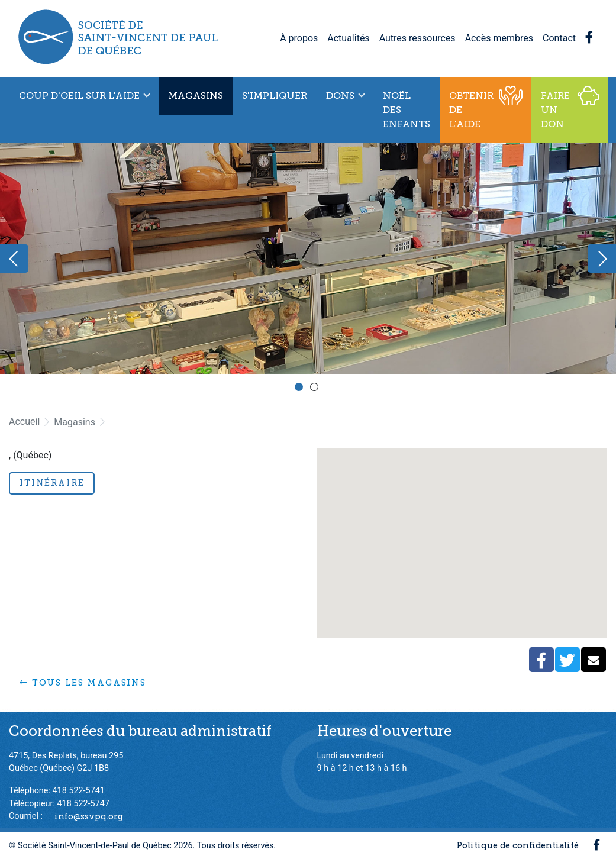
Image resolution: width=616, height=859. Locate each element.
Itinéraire (52, 483)
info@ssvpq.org (89, 816)
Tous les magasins (83, 683)
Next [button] (602, 259)
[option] (308, 259)
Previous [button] (14, 259)
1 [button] (301, 389)
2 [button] (316, 389)
